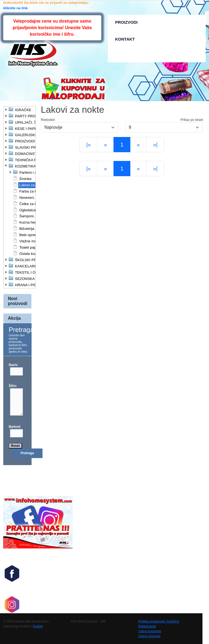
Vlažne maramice (33, 241)
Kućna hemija (30, 222)
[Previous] (105, 145)
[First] (88, 145)
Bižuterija (27, 229)
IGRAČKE (23, 110)
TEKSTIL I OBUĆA (30, 272)
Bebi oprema (30, 235)
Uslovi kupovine (150, 631)
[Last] (155, 145)
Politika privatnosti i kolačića (159, 621)
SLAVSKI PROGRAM (32, 147)
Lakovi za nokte (32, 185)
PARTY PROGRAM (31, 116)
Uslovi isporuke (149, 636)
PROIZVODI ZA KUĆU (33, 141)
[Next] (138, 145)
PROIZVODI (126, 22)
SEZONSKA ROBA (30, 279)
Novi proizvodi (18, 301)
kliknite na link (16, 8)
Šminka (25, 179)
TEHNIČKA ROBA (30, 160)
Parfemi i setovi (32, 173)
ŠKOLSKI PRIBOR (30, 260)
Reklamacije (147, 626)
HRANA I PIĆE (27, 285)
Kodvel (38, 626)
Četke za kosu (31, 204)
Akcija (14, 318)
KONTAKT (125, 39)
